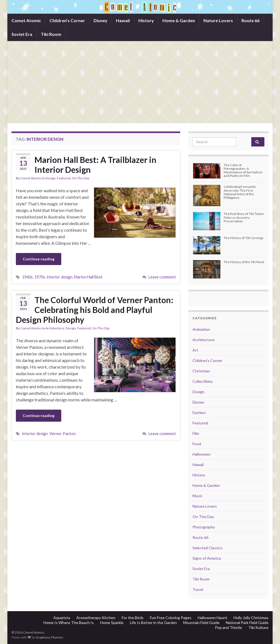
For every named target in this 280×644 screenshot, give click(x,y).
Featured (64, 178)
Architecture (55, 328)
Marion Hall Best (88, 277)
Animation (201, 329)
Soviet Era (22, 34)
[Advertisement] (140, 82)
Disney (100, 20)
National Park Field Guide (247, 623)
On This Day (81, 178)
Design (50, 178)
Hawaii (123, 20)
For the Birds (133, 618)
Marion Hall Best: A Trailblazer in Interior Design (95, 165)
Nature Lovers (218, 20)
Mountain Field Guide (201, 623)
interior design (60, 277)
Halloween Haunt (212, 618)
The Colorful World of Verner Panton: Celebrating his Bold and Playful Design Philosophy (95, 310)
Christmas (201, 371)
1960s (27, 277)
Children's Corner (207, 360)
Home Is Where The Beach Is (69, 623)
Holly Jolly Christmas (251, 618)
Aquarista (62, 618)
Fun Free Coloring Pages (171, 618)
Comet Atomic (26, 20)
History (146, 20)
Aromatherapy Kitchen (96, 618)
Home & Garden (179, 20)
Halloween (202, 454)
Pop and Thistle (228, 627)
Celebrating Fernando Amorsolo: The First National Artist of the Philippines (240, 192)
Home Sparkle (112, 623)
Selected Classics (208, 548)
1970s (40, 277)
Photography (204, 527)
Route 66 (250, 20)
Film (196, 433)
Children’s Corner (67, 20)
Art (195, 350)
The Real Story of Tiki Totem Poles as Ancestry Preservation (244, 217)
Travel (198, 589)
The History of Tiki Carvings (244, 238)
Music (198, 496)
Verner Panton (63, 434)
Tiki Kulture (258, 627)
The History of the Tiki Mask (244, 262)
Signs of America (207, 558)
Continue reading (39, 259)
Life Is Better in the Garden (153, 623)
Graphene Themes (49, 637)
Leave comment (162, 277)
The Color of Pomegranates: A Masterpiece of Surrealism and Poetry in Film (243, 170)
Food (197, 444)
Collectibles (203, 381)
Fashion (199, 412)
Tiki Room (51, 34)
